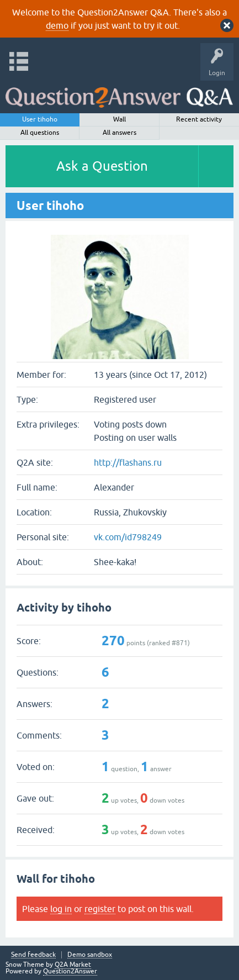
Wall (119, 119)
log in (61, 909)
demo (57, 25)
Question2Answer (70, 971)
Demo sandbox (90, 955)
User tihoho (40, 119)
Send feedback (33, 955)
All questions (40, 133)
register (100, 909)
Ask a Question (102, 166)
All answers (119, 133)
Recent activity (199, 119)
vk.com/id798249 (128, 537)
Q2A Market (73, 965)
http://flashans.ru (128, 462)
